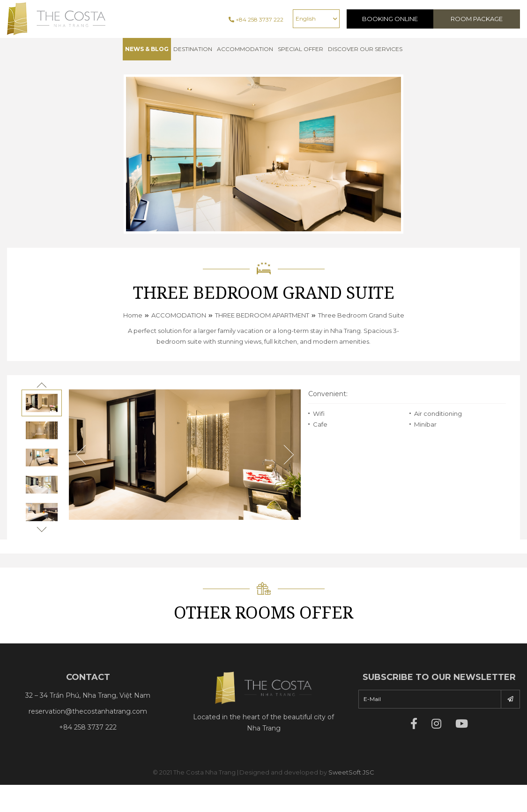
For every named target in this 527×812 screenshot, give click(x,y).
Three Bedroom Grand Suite (361, 315)
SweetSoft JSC (351, 772)
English (306, 18)
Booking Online (390, 19)
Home (133, 315)
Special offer (301, 49)
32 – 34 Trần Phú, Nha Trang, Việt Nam (88, 695)
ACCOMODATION (179, 315)
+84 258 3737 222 (256, 19)
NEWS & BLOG (147, 49)
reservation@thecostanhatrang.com (88, 711)
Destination (193, 49)
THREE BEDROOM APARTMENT (262, 315)
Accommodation (245, 49)
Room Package (477, 19)
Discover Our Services (365, 49)
